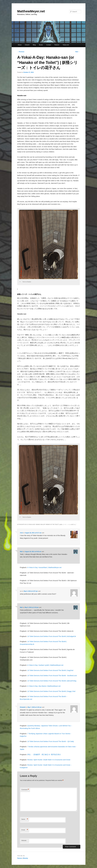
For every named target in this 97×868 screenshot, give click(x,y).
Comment (25, 790)
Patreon (57, 45)
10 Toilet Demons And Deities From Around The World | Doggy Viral (51, 691)
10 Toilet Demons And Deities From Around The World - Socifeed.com (52, 675)
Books (41, 45)
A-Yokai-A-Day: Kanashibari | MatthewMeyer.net (44, 567)
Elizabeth (23, 707)
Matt (21, 552)
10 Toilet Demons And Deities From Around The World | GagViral (50, 670)
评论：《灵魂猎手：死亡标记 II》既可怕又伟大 (44, 754)
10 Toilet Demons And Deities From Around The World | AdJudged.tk (52, 636)
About (20, 45)
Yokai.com (66, 45)
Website (24, 840)
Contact (49, 45)
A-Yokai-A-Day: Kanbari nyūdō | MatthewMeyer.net (45, 665)
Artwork (27, 45)
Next (78, 52)
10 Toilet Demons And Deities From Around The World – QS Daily (51, 741)
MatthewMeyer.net (31, 11)
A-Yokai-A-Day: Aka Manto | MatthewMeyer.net (44, 686)
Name (25, 819)
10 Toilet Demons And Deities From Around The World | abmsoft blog (52, 681)
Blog (34, 45)
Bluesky (25, 858)
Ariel (21, 533)
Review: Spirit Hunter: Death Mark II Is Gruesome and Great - (49, 760)
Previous (21, 52)
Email (25, 830)
